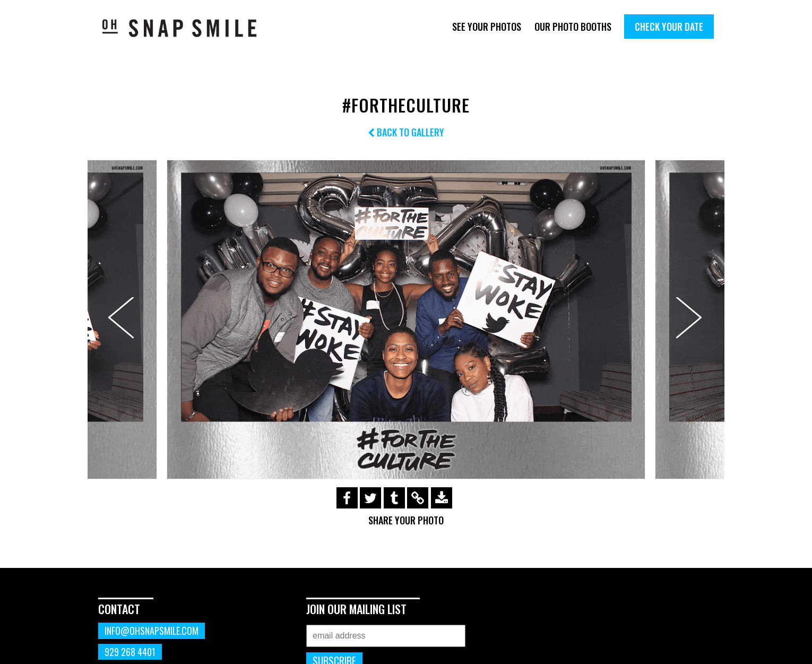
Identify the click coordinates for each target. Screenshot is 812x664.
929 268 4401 (130, 652)
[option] (406, 320)
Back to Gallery (406, 132)
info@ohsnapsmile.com (152, 631)
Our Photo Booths (573, 27)
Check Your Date (669, 27)
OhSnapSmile (187, 28)
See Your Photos (487, 27)
